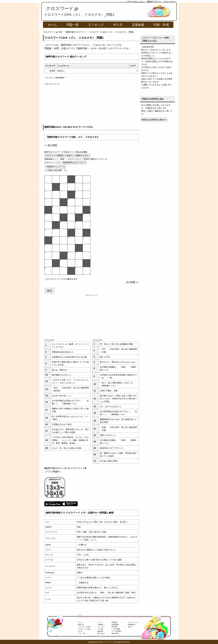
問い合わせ (101, 633)
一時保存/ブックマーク (55, 167)
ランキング (96, 25)
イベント (100, 622)
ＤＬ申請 (100, 629)
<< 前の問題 (51, 145)
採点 (49, 291)
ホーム (52, 25)
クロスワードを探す (84, 627)
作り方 (118, 25)
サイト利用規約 (116, 631)
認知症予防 (115, 633)
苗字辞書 (114, 627)
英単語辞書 (115, 625)
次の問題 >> (132, 282)
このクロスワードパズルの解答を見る (61, 279)
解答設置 (100, 631)
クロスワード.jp (62, 8)
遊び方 (130, 627)
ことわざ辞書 (116, 629)
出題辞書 (114, 622)
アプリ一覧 (82, 633)
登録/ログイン (154, 2)
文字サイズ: (50, 163)
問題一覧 (73, 25)
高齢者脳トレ (132, 625)
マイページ (169, 2)
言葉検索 (138, 25)
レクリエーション (134, 622)
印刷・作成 (161, 25)
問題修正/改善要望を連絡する (154, 120)
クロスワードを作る (84, 629)
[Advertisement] (92, 105)
